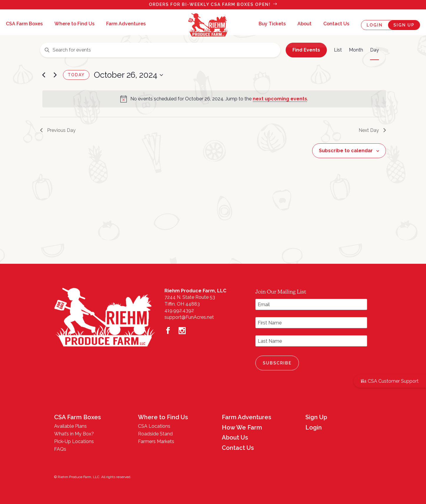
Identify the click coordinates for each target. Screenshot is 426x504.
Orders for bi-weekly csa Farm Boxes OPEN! (210, 4)
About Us (235, 437)
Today (76, 75)
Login (375, 25)
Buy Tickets (272, 24)
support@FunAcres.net (189, 317)
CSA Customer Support (390, 381)
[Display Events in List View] (338, 50)
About (304, 24)
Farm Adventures (126, 24)
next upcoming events (280, 99)
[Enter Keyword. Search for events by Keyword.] (160, 50)
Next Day (372, 130)
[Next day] (55, 75)
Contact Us (336, 24)
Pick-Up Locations (74, 441)
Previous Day (58, 130)
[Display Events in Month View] (356, 50)
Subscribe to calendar (346, 151)
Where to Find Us (74, 24)
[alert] (214, 99)
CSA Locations (154, 426)
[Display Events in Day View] (375, 50)
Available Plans (70, 426)
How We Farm (242, 427)
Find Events (306, 50)
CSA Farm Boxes (24, 24)
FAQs (60, 449)
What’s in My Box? (74, 434)
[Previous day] (44, 75)
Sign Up (404, 25)
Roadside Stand (155, 434)
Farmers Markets (156, 441)
